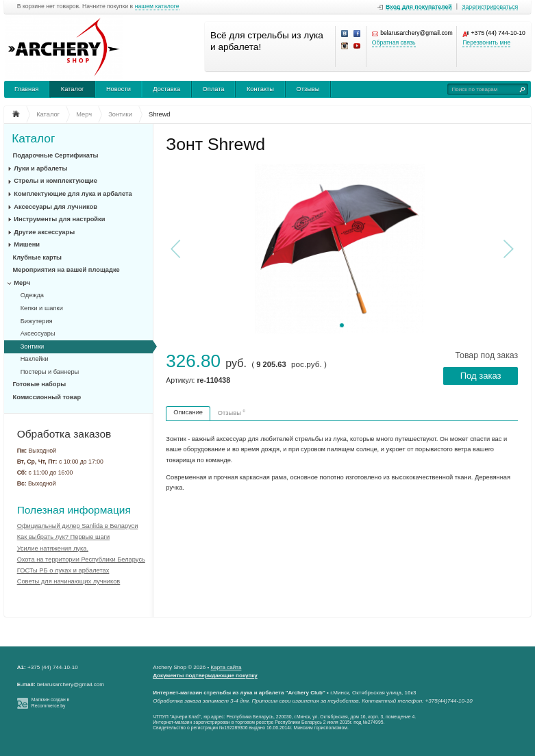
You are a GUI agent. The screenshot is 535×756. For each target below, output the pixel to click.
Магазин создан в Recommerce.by (50, 703)
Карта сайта (226, 667)
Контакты (260, 89)
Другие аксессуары (44, 232)
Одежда (32, 295)
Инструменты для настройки (59, 219)
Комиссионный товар (47, 397)
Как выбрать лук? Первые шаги (64, 537)
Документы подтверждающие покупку (205, 676)
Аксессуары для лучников (55, 207)
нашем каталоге (157, 7)
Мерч (22, 283)
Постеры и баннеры (50, 372)
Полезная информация (74, 510)
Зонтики (33, 346)
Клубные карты (38, 257)
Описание (188, 412)
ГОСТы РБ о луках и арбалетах (63, 570)
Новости (119, 89)
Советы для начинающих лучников (69, 581)
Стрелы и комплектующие (55, 181)
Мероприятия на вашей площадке (66, 270)
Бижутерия (37, 321)
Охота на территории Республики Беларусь (81, 559)
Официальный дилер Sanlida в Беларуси (78, 526)
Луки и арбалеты (40, 168)
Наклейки (35, 359)
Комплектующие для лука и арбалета (73, 194)
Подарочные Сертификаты (56, 155)
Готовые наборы (40, 384)
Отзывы (308, 89)
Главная (26, 89)
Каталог (73, 89)
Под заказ (481, 376)
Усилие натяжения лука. (53, 549)
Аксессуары (38, 333)
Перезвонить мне (486, 43)
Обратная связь (394, 43)
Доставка (166, 89)
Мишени (27, 244)
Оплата (214, 89)
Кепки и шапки (42, 308)
